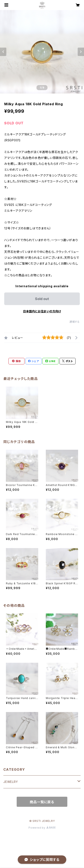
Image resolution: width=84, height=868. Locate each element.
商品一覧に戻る (42, 802)
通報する (75, 322)
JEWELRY (11, 782)
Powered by (42, 828)
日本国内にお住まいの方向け (42, 311)
